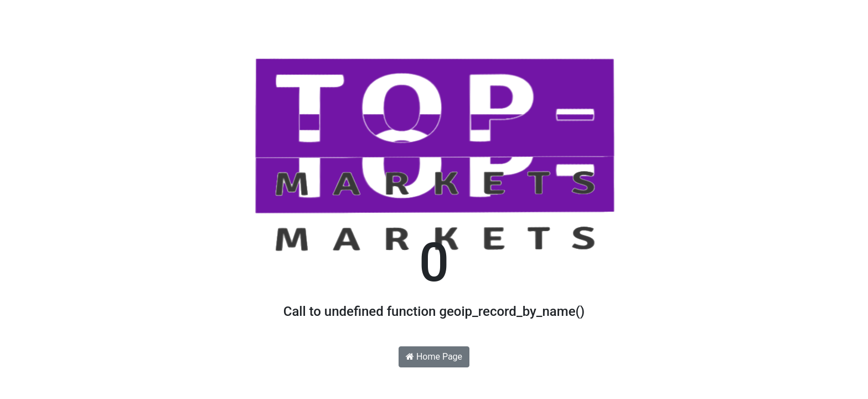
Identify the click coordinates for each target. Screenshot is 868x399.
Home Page (434, 357)
